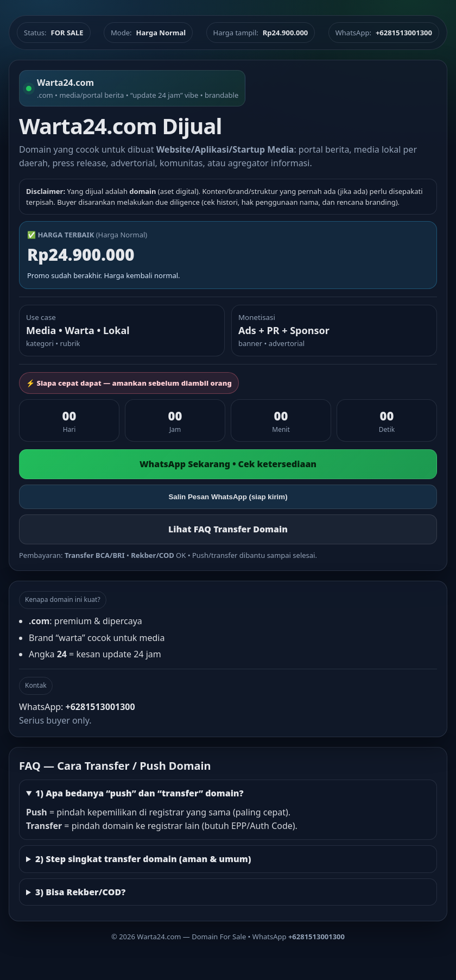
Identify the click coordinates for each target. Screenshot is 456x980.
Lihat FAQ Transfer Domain (228, 529)
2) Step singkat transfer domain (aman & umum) (143, 859)
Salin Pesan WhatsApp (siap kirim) (228, 497)
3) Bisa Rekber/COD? (80, 892)
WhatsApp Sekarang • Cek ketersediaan (228, 464)
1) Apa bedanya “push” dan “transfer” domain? (140, 793)
